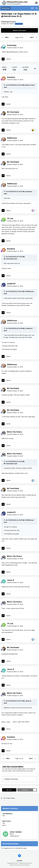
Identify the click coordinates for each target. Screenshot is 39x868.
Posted (15, 48)
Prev (7, 37)
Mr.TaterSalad (13, 112)
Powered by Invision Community (19, 865)
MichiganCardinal (10, 22)
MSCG (12, 834)
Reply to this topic (19, 30)
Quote (8, 59)
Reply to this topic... (11, 779)
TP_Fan (10, 218)
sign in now (12, 771)
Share (9, 790)
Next (32, 37)
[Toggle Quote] (5, 85)
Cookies (20, 861)
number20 (11, 284)
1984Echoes (12, 138)
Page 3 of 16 (19, 37)
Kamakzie (11, 77)
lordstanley (12, 45)
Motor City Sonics (14, 432)
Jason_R (11, 580)
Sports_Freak (30, 85)
